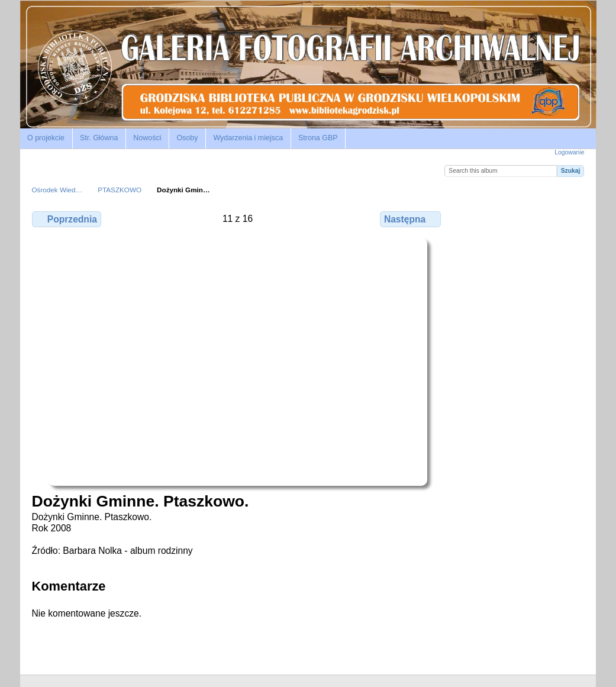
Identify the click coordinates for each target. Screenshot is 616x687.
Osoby (187, 138)
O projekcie (46, 138)
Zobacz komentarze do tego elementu (493, 217)
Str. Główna (99, 138)
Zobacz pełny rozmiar (467, 217)
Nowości (147, 138)
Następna (410, 219)
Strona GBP (318, 138)
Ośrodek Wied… (57, 190)
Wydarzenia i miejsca (248, 138)
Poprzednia (67, 219)
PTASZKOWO (120, 190)
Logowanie (569, 152)
